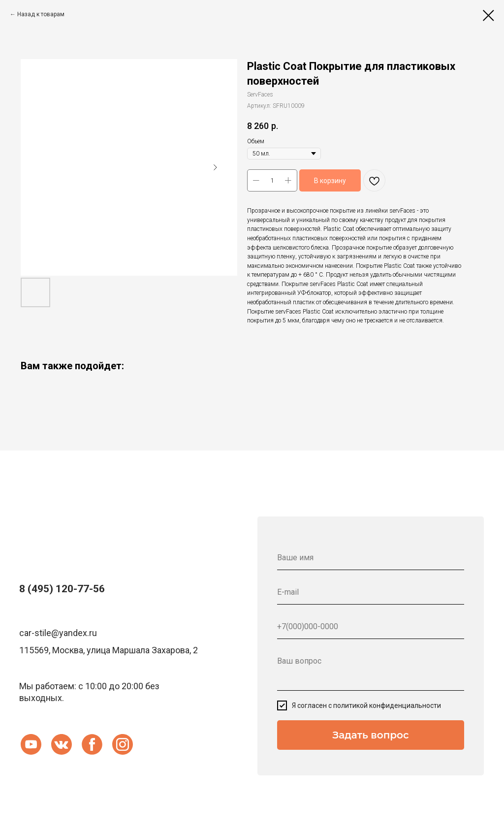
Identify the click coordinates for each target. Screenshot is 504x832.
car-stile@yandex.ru (58, 633)
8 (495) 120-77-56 (62, 589)
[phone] (371, 627)
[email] (371, 592)
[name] (371, 558)
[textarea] (371, 670)
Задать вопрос (370, 735)
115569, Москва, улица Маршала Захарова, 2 (109, 650)
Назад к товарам (41, 14)
